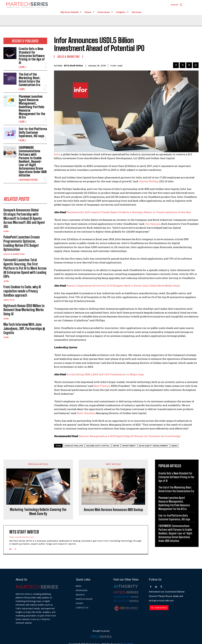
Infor (57, 154)
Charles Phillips (148, 181)
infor (116, 446)
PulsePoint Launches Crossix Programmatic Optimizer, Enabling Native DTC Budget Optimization (22, 243)
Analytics (9, 300)
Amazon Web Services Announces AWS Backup (113, 510)
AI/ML (22, 67)
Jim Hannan (153, 224)
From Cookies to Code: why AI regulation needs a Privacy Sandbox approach (22, 291)
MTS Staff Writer (74, 66)
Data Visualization (28, 180)
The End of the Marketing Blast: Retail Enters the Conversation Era (30, 80)
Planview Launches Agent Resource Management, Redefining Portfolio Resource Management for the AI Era (32, 107)
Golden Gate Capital (98, 446)
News (174, 446)
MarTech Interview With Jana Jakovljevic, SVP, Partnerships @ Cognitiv (24, 329)
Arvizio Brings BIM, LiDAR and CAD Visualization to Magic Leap (105, 374)
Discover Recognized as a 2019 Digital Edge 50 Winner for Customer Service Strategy (130, 436)
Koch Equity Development (154, 446)
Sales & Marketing (14, 254)
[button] (177, 5)
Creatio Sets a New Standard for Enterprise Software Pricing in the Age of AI (32, 56)
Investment (129, 446)
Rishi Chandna (86, 413)
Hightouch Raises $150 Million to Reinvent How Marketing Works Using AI (24, 310)
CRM (22, 89)
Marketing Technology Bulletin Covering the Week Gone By (38, 512)
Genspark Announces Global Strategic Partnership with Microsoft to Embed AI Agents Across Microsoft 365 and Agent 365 (24, 218)
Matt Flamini (102, 386)
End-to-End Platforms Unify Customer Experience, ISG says (33, 132)
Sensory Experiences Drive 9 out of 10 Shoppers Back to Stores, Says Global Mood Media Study (123, 286)
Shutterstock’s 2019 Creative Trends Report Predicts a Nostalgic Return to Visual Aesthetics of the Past (129, 212)
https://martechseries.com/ (22, 537)
